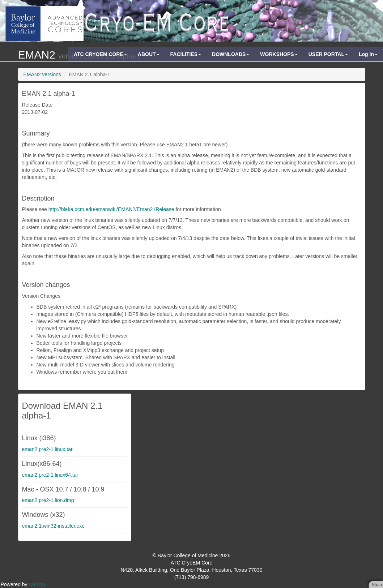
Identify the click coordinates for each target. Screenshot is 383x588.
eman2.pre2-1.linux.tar (47, 449)
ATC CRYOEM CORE (100, 54)
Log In (368, 54)
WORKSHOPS (279, 54)
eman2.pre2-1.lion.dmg (48, 500)
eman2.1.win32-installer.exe (54, 526)
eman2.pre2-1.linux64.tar (50, 475)
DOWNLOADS (231, 54)
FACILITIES (186, 54)
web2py (38, 584)
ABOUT (149, 54)
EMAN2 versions (42, 74)
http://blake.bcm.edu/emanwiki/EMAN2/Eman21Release (111, 209)
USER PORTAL (328, 54)
